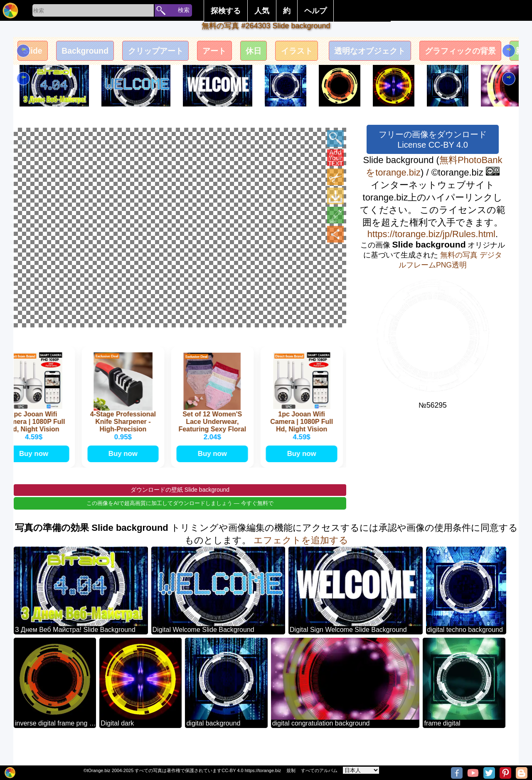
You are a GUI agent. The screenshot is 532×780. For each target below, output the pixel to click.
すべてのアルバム (319, 770)
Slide (35, 53)
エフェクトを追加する (301, 555)
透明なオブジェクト (425, 53)
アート (245, 53)
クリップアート (176, 53)
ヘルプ (315, 11)
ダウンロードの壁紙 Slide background (180, 504)
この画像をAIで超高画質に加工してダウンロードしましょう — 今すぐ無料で (180, 518)
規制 (291, 770)
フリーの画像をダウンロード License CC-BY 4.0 (433, 140)
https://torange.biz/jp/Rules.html (431, 234)
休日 (290, 53)
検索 (184, 10)
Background (94, 53)
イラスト (340, 53)
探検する (226, 11)
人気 (262, 11)
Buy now (35, 466)
